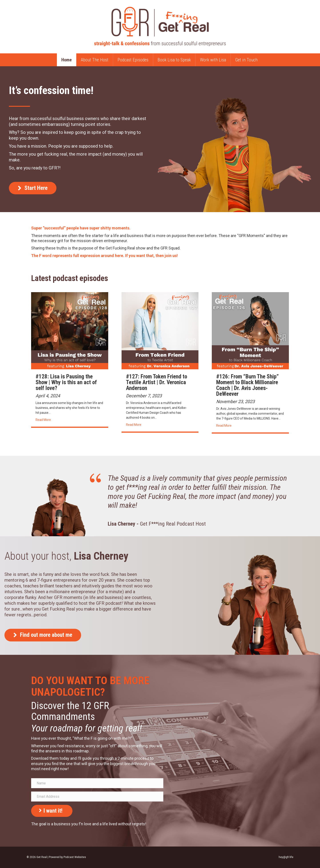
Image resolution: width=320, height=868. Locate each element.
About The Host (95, 60)
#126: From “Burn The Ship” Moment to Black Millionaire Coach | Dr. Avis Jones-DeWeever (247, 385)
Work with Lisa (213, 60)
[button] (33, 188)
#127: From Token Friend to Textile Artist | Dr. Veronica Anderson (157, 382)
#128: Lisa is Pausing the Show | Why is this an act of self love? (66, 382)
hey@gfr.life (286, 857)
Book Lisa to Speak (174, 60)
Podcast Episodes (133, 60)
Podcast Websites (75, 857)
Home (67, 60)
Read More (43, 420)
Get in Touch (246, 60)
